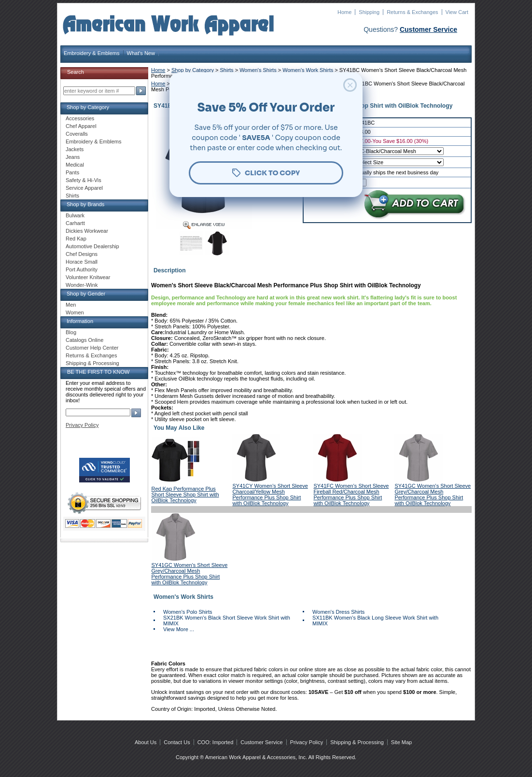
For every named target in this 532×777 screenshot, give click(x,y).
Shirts (227, 70)
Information (80, 321)
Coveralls (77, 134)
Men (71, 305)
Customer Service (428, 29)
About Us (146, 742)
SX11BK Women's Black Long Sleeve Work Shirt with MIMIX (375, 621)
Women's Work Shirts (308, 70)
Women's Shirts (258, 70)
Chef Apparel (81, 126)
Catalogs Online (84, 340)
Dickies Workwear (87, 231)
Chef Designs (82, 254)
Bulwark (75, 215)
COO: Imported (216, 742)
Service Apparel (84, 188)
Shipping (369, 12)
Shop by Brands (85, 204)
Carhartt (75, 223)
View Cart (457, 12)
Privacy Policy (82, 425)
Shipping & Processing (92, 363)
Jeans (73, 157)
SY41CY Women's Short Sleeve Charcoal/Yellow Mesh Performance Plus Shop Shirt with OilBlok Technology (270, 494)
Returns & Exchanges (412, 12)
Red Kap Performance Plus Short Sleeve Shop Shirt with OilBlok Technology (185, 494)
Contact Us (177, 742)
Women (75, 312)
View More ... (179, 629)
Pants (72, 172)
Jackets (75, 149)
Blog (71, 332)
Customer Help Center (92, 348)
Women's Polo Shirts (188, 612)
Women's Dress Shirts (338, 612)
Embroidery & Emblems (92, 53)
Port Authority (82, 269)
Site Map (401, 742)
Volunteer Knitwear (88, 277)
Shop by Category (193, 70)
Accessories (80, 118)
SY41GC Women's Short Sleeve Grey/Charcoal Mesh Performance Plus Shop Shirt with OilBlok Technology (433, 494)
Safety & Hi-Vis (84, 180)
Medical (75, 165)
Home (344, 12)
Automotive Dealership (92, 246)
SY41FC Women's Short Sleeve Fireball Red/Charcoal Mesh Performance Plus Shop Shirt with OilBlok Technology (351, 494)
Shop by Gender (86, 294)
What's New (141, 53)
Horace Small (82, 262)
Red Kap (76, 239)
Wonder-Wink (82, 285)
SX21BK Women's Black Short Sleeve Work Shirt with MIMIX (227, 621)
